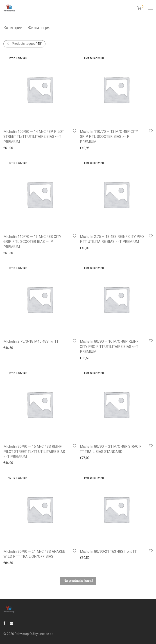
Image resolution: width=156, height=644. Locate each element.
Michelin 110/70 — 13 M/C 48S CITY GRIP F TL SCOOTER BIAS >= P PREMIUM (32, 242)
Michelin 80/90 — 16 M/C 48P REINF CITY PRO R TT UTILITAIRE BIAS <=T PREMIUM (109, 347)
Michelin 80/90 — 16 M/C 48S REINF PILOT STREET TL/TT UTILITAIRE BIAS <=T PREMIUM (34, 452)
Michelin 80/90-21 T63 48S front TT (108, 551)
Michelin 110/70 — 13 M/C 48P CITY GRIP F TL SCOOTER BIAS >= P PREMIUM (109, 137)
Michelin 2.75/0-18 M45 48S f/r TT (31, 341)
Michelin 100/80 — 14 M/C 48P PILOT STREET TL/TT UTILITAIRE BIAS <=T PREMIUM (34, 137)
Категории (13, 28)
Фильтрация (39, 28)
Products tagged (27, 44)
